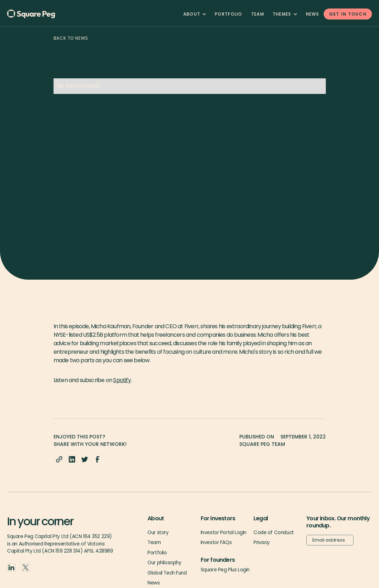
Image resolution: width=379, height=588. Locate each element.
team (258, 14)
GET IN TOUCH (348, 14)
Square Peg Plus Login (225, 570)
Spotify (122, 380)
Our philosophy (164, 563)
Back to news (71, 38)
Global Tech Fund (167, 573)
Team (154, 542)
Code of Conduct (274, 533)
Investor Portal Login (224, 533)
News (313, 14)
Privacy (262, 542)
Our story (158, 533)
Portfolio (229, 14)
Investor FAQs (216, 542)
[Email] (330, 540)
